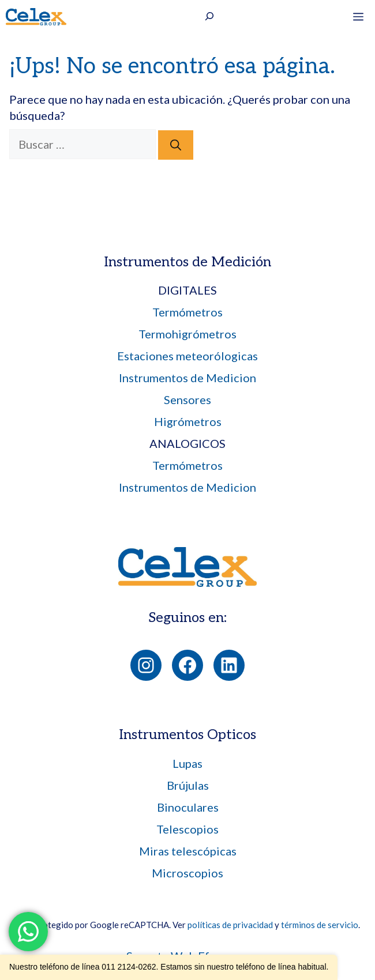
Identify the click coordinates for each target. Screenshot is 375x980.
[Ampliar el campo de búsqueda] (209, 18)
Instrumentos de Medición (187, 262)
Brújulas (188, 785)
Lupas (187, 763)
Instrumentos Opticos (187, 735)
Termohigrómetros (187, 334)
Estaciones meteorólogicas (187, 356)
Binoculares (188, 807)
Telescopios (187, 829)
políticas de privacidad (230, 925)
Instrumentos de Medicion (187, 378)
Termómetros (187, 312)
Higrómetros (188, 421)
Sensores (187, 399)
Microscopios (187, 873)
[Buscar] (176, 145)
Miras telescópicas (188, 851)
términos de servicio (320, 925)
